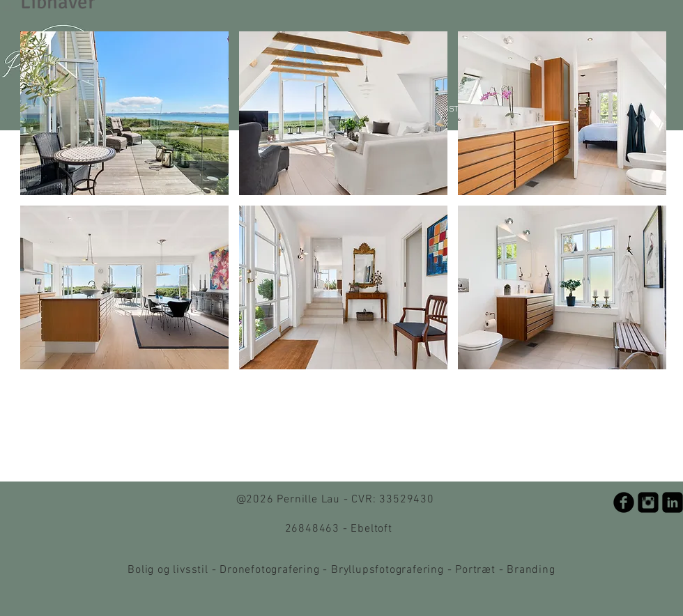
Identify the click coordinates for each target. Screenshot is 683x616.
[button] (124, 113)
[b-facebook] (624, 502)
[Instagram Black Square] (648, 502)
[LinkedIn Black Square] (673, 502)
